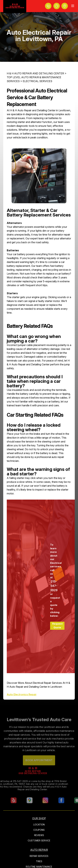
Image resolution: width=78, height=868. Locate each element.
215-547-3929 (54, 586)
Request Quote (57, 626)
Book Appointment (39, 765)
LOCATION (39, 825)
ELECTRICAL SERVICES (37, 81)
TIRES (39, 861)
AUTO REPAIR (39, 850)
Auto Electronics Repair (22, 694)
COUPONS (39, 830)
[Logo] (15, 7)
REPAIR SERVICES (39, 856)
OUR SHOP (39, 818)
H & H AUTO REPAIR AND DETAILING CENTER (35, 73)
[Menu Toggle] (73, 6)
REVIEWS (39, 835)
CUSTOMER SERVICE (39, 840)
